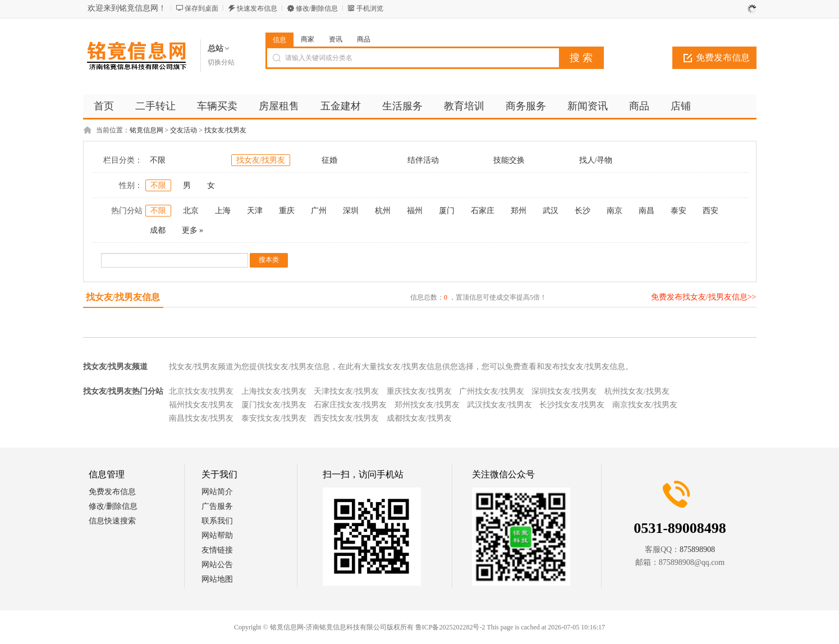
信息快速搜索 (112, 521)
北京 (191, 211)
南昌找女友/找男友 (201, 418)
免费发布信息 (723, 58)
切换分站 (221, 62)
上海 (223, 211)
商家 (308, 39)
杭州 (383, 211)
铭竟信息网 (146, 130)
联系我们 (217, 521)
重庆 (287, 211)
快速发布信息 (257, 8)
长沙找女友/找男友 (572, 405)
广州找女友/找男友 (492, 391)
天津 (255, 211)
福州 (415, 211)
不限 (158, 160)
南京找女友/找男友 (645, 405)
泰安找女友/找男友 (274, 418)
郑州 (519, 211)
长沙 (583, 211)
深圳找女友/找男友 (564, 391)
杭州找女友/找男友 (637, 391)
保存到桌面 (201, 8)
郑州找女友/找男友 (427, 405)
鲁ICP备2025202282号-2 (450, 627)
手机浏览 (370, 8)
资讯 (336, 39)
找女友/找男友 (225, 130)
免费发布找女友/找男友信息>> (704, 297)
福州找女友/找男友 (201, 405)
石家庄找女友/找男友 (350, 405)
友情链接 (217, 550)
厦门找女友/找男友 (274, 405)
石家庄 (483, 211)
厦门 (447, 211)
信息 (279, 40)
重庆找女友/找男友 (419, 391)
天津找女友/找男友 (346, 391)
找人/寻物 (596, 160)
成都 (158, 230)
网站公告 (217, 565)
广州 (319, 211)
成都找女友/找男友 (419, 418)
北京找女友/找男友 (201, 391)
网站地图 (217, 579)
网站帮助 (217, 535)
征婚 (329, 160)
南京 (615, 211)
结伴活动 (423, 160)
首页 (104, 106)
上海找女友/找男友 (274, 391)
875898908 (697, 549)
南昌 (647, 211)
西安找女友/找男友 (346, 418)
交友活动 (184, 130)
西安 (710, 211)
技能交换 (509, 160)
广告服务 (217, 506)
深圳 (351, 211)
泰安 (678, 211)
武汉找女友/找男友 (499, 405)
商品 (364, 39)
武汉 (551, 211)
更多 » (193, 230)
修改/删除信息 (317, 8)
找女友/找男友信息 (123, 297)
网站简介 (217, 492)
